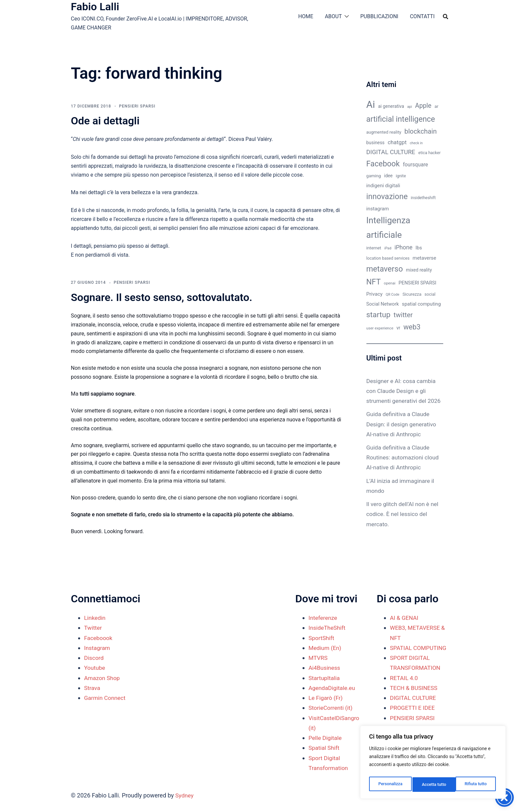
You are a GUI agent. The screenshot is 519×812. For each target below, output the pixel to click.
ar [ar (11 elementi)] (437, 106)
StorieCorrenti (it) (331, 708)
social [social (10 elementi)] (430, 294)
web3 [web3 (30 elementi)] (412, 327)
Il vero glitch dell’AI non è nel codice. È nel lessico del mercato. (404, 524)
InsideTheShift (328, 628)
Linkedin (95, 618)
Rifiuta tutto (433, 785)
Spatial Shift (325, 748)
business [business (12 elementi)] (376, 143)
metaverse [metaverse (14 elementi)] (425, 258)
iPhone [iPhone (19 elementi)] (403, 247)
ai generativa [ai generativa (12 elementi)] (391, 106)
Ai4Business (325, 668)
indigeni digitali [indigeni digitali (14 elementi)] (383, 186)
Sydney (185, 795)
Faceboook (99, 638)
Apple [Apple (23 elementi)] (423, 106)
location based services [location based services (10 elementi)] (388, 258)
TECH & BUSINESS (415, 698)
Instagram (97, 648)
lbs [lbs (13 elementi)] (419, 248)
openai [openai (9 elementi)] (390, 283)
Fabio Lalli (95, 7)
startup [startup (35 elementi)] (378, 315)
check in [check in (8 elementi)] (416, 143)
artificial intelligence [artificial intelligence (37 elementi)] (401, 119)
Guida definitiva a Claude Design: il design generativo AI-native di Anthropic (403, 434)
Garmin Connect (105, 698)
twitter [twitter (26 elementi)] (403, 315)
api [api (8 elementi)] (409, 107)
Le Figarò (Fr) (326, 698)
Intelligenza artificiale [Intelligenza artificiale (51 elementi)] (388, 228)
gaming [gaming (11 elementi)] (374, 176)
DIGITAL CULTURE (414, 708)
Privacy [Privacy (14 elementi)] (375, 294)
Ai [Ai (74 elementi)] (371, 105)
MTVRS (318, 658)
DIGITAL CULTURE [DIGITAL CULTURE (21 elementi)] (391, 152)
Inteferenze (323, 618)
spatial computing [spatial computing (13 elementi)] (421, 304)
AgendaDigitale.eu (333, 688)
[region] (433, 764)
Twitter (93, 628)
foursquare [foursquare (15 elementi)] (415, 165)
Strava (92, 688)
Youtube (95, 668)
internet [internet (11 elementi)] (374, 248)
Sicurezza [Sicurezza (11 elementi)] (412, 294)
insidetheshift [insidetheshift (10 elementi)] (423, 198)
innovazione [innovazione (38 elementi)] (387, 196)
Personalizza (390, 785)
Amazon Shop (103, 678)
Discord (94, 658)
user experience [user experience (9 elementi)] (380, 328)
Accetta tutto (476, 785)
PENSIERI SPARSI (137, 106)
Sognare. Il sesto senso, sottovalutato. (162, 297)
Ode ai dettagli (105, 121)
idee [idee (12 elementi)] (388, 176)
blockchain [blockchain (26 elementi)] (421, 131)
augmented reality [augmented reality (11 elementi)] (384, 132)
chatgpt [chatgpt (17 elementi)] (397, 142)
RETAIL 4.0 (404, 688)
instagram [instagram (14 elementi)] (378, 209)
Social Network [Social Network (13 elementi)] (383, 304)
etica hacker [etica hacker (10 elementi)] (429, 153)
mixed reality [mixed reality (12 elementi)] (419, 270)
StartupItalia (325, 678)
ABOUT (333, 16)
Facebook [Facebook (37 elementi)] (383, 164)
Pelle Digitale (326, 738)
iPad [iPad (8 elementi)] (388, 248)
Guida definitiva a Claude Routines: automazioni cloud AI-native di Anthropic (404, 467)
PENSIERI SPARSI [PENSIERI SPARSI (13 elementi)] (417, 283)
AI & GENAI (405, 618)
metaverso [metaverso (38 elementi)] (385, 269)
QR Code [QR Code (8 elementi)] (392, 295)
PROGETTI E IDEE (413, 718)
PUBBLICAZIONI (379, 16)
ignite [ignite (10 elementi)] (401, 176)
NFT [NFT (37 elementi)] (374, 282)
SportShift (322, 638)
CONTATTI (422, 16)
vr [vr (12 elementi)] (398, 328)
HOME (306, 16)
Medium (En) (326, 648)
